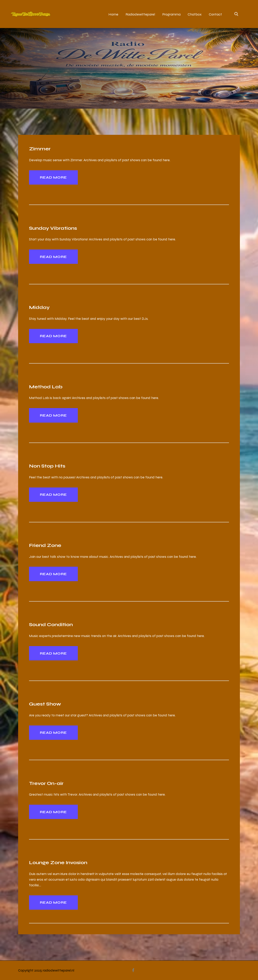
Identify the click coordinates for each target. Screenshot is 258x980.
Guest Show (45, 704)
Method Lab (46, 387)
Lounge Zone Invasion (58, 862)
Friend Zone (45, 545)
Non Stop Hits (47, 466)
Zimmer (40, 149)
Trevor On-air (46, 783)
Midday (39, 307)
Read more (53, 177)
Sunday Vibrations (53, 228)
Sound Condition (51, 624)
